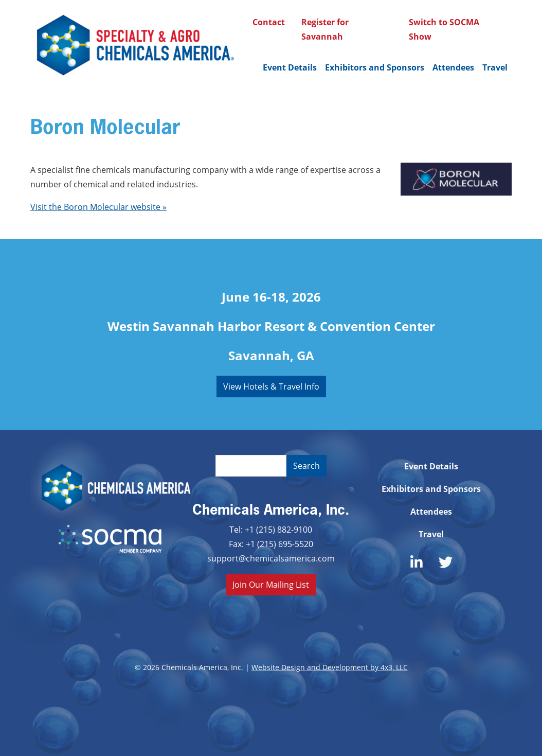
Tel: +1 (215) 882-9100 (271, 529)
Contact (269, 22)
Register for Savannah (325, 29)
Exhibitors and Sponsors (375, 67)
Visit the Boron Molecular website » (98, 207)
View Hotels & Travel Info (271, 386)
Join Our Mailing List (271, 584)
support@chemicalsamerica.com (271, 558)
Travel (495, 67)
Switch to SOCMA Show (444, 29)
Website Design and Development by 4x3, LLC (330, 667)
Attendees (453, 67)
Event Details (290, 67)
